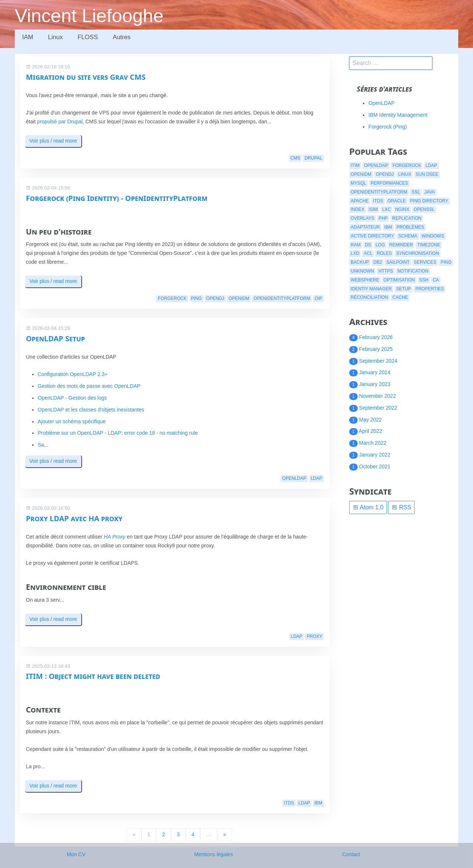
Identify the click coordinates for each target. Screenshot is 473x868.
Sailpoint (398, 262)
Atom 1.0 (368, 507)
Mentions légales (213, 854)
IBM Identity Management (398, 115)
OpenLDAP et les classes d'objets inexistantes (91, 410)
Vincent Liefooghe (89, 16)
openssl (424, 209)
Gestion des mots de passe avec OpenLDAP (89, 386)
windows (433, 236)
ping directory (429, 201)
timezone (429, 245)
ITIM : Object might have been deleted (93, 676)
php (383, 218)
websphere (365, 280)
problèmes (410, 227)
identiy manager (371, 289)
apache (360, 201)
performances (389, 183)
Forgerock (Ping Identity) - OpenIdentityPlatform (117, 198)
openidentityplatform (282, 298)
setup (404, 289)
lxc (386, 209)
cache (400, 297)
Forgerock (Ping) (388, 127)
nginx (402, 209)
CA (436, 280)
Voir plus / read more (53, 141)
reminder (401, 245)
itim (355, 165)
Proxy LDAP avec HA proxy (74, 518)
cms (295, 158)
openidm (239, 298)
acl (368, 253)
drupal (313, 158)
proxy (314, 636)
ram (356, 245)
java (430, 192)
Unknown (362, 271)
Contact (351, 854)
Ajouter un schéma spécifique (72, 421)
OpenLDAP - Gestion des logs (72, 398)
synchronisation (418, 253)
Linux (55, 37)
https (386, 271)
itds (289, 803)
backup (360, 262)
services (425, 262)
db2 (377, 262)
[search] (391, 63)
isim (373, 209)
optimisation (399, 280)
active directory (372, 236)
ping (196, 298)
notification (413, 271)
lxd (355, 253)
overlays (363, 218)
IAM (28, 37)
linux (404, 174)
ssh (424, 280)
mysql (358, 183)
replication (407, 218)
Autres (122, 37)
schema (408, 236)
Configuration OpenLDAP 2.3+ (73, 374)
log (380, 245)
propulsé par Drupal (60, 122)
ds (368, 245)
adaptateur (365, 227)
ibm (318, 803)
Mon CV (76, 854)
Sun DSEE (427, 174)
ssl (416, 192)
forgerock (172, 298)
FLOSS (88, 37)
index (358, 209)
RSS (401, 507)
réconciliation (369, 297)
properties (430, 289)
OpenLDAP (382, 103)
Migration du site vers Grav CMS (86, 77)
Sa (41, 445)
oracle (397, 201)
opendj (215, 298)
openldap (294, 478)
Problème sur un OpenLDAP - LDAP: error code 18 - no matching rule (118, 433)
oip (318, 298)
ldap (317, 478)
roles (384, 253)
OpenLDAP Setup (55, 339)
